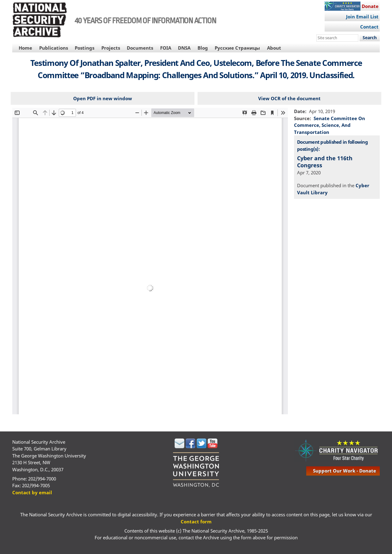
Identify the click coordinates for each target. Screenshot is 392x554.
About (274, 48)
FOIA (166, 48)
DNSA (184, 48)
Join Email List (362, 17)
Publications (54, 48)
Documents (140, 48)
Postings (85, 48)
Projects (111, 48)
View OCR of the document (289, 98)
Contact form (196, 522)
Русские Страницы (237, 48)
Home (25, 48)
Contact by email (32, 492)
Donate (370, 6)
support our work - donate (345, 471)
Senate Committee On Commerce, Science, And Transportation (330, 125)
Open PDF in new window (103, 98)
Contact (369, 27)
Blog (203, 48)
